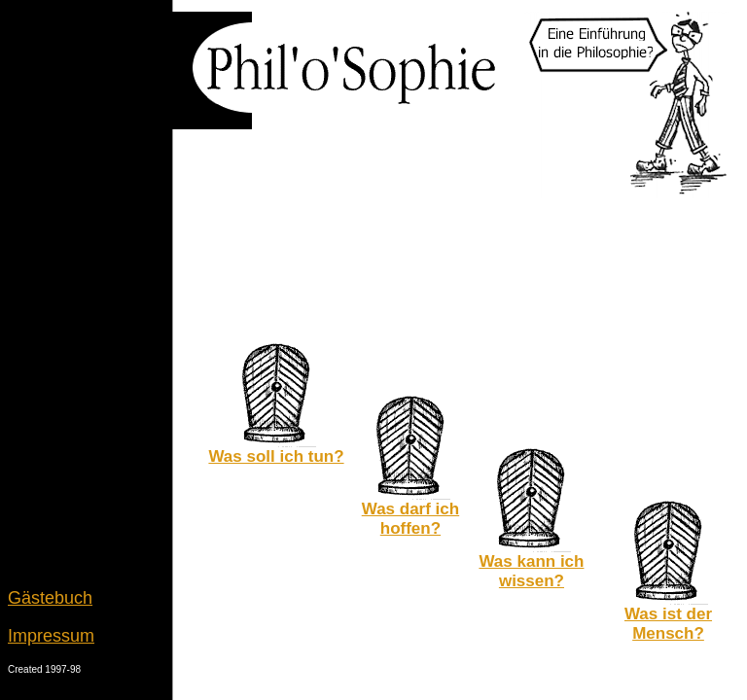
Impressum (51, 636)
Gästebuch (50, 598)
